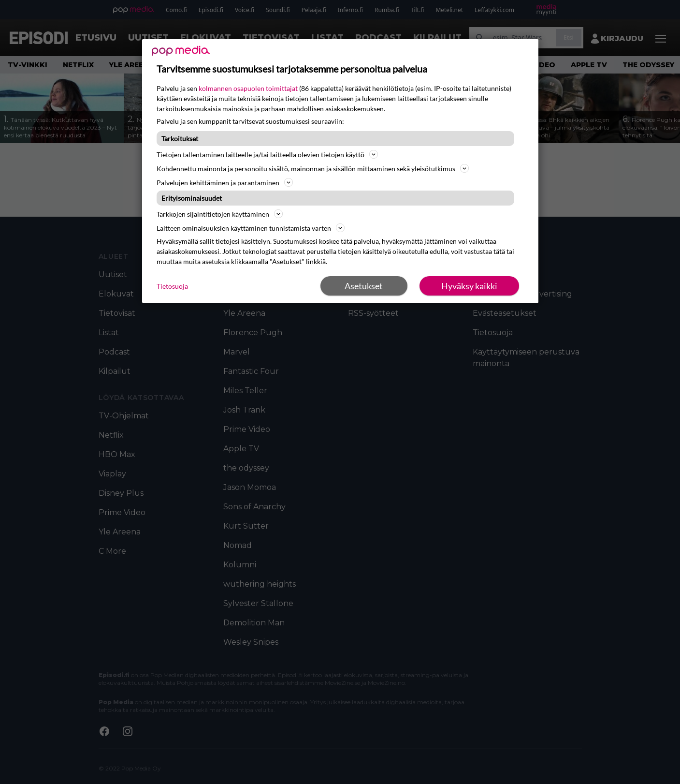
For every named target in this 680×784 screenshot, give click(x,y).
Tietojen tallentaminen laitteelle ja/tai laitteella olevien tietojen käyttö (267, 154)
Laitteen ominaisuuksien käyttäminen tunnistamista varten (251, 228)
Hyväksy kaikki (469, 286)
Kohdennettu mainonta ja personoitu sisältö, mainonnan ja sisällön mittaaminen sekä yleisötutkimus (313, 168)
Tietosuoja (172, 286)
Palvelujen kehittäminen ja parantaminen (225, 182)
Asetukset (364, 286)
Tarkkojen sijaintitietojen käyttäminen (220, 214)
